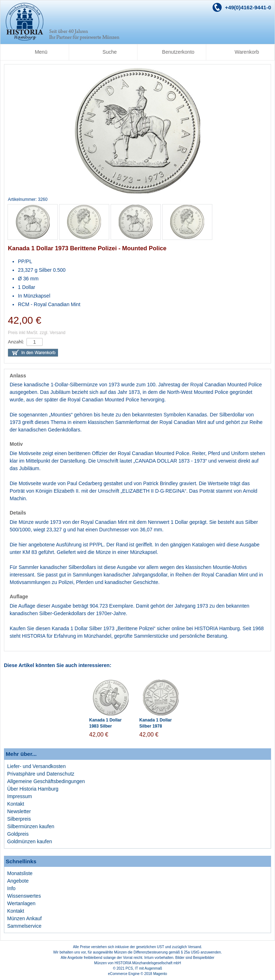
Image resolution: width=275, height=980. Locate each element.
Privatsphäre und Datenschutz (41, 774)
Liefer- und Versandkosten (36, 766)
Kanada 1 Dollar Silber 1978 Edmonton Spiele (157, 726)
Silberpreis (19, 819)
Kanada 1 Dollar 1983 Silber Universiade (105, 726)
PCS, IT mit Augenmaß (144, 968)
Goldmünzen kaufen (30, 841)
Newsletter (19, 811)
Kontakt (16, 804)
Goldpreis (18, 834)
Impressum (20, 796)
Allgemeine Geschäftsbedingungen (46, 781)
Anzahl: (16, 342)
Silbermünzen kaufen (31, 826)
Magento (160, 974)
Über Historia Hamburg (33, 789)
